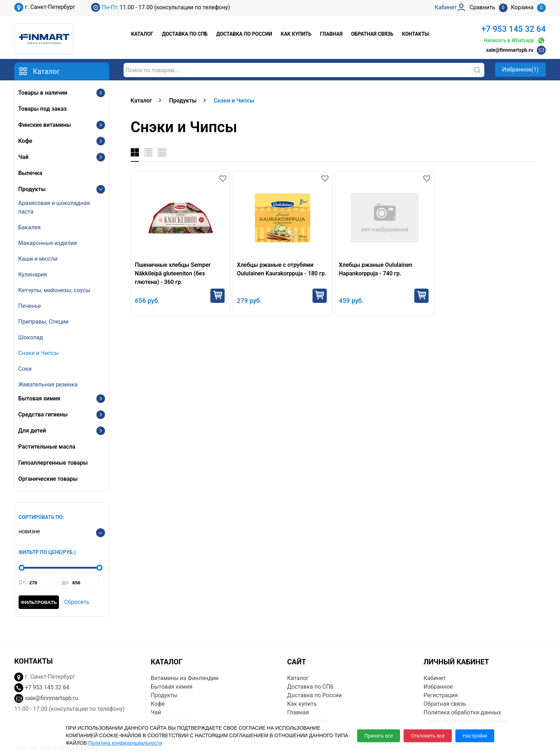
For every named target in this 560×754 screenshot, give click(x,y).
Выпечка (30, 173)
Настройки (475, 736)
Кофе (25, 141)
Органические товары (48, 479)
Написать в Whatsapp (515, 41)
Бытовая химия (39, 398)
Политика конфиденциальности (125, 743)
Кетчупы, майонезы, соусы (54, 290)
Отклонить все (428, 736)
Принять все (379, 736)
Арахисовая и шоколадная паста (54, 207)
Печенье (29, 306)
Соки (25, 369)
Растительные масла (47, 447)
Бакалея (29, 227)
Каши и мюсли (38, 259)
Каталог (142, 34)
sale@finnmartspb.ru (510, 50)
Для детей (32, 431)
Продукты (32, 189)
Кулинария (33, 274)
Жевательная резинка (48, 385)
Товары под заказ (42, 109)
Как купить (296, 34)
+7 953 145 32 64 (514, 29)
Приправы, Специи (43, 322)
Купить (217, 296)
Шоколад (31, 337)
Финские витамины (45, 125)
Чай (23, 157)
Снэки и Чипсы (39, 353)
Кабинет (435, 678)
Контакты (416, 34)
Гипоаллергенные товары (53, 463)
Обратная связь (372, 34)
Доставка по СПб (185, 34)
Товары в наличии (43, 93)
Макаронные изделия (47, 243)
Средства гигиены (43, 415)
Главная (331, 34)
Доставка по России (244, 34)
